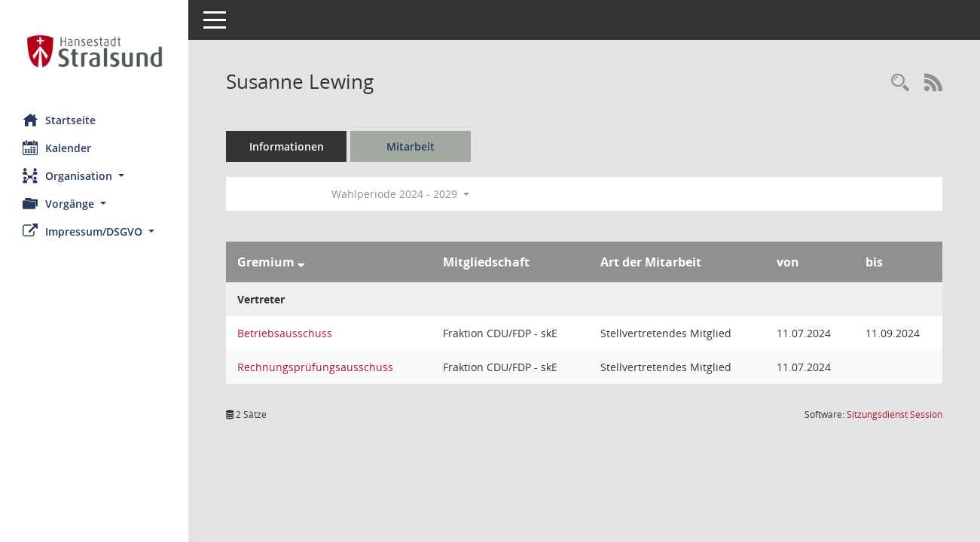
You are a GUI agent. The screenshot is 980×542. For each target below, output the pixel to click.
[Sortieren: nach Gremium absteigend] (301, 262)
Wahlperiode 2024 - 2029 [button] (400, 194)
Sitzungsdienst (895, 414)
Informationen (287, 146)
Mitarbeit (411, 146)
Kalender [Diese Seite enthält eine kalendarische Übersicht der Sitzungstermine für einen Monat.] (57, 148)
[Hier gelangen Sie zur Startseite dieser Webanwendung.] (94, 51)
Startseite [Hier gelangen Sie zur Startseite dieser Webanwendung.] (59, 120)
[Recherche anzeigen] (900, 83)
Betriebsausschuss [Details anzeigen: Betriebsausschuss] (285, 333)
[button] (94, 176)
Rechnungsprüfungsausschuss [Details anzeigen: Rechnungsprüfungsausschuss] (315, 367)
